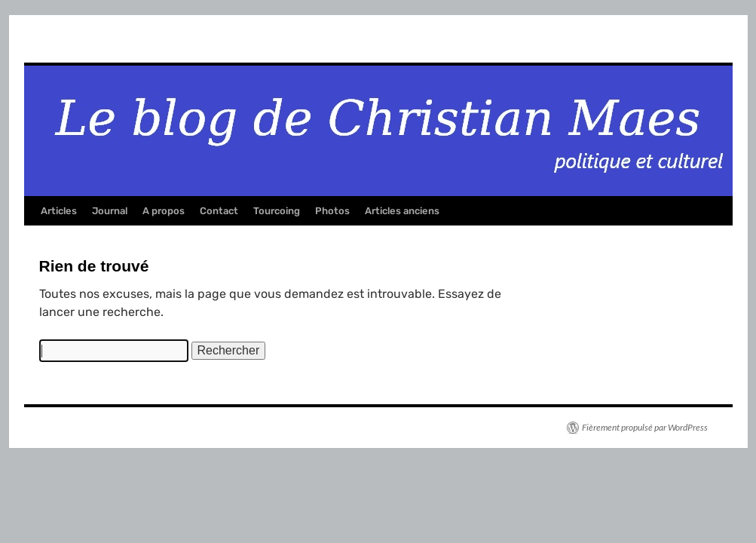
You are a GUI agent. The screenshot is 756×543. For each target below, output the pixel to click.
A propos (164, 211)
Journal (110, 211)
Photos (332, 211)
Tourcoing (277, 211)
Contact (219, 211)
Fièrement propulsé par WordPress (645, 427)
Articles (59, 211)
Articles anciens (402, 211)
